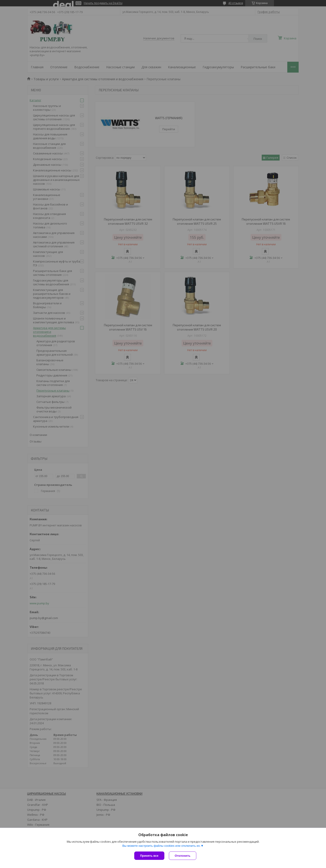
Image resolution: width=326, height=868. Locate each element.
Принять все (149, 856)
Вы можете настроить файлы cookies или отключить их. (161, 846)
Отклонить (183, 856)
